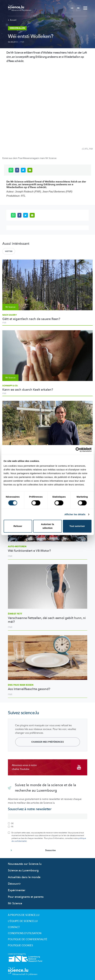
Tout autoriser (77, 526)
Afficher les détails (75, 514)
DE (72, 8)
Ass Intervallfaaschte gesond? (29, 689)
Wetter (9, 251)
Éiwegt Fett (15, 614)
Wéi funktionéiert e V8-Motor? (29, 551)
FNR (22, 42)
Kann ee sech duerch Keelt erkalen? (28, 390)
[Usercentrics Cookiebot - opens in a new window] (78, 450)
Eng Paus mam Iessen (21, 685)
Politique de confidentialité (28, 939)
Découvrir (14, 884)
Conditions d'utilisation (25, 933)
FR (78, 8)
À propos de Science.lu (24, 915)
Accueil (12, 20)
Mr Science (15, 903)
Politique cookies (20, 946)
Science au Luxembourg (23, 871)
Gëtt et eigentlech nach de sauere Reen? (31, 319)
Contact (14, 927)
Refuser (18, 526)
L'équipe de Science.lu (23, 921)
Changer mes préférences (47, 742)
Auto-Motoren (17, 546)
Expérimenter (17, 890)
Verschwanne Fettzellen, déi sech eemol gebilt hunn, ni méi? (47, 620)
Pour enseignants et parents (26, 897)
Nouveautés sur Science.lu (25, 864)
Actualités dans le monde (24, 877)
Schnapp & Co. (10, 386)
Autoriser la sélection (47, 526)
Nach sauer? (9, 315)
